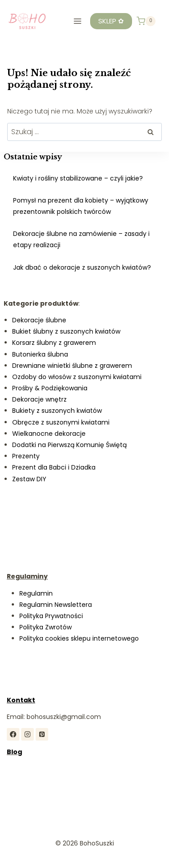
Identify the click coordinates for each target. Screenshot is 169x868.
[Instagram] (27, 734)
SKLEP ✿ (111, 21)
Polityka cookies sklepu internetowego (79, 638)
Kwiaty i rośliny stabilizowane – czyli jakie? (78, 178)
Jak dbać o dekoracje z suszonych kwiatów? (82, 267)
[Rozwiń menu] (77, 21)
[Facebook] (13, 734)
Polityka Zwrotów (46, 627)
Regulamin (36, 593)
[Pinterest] (42, 734)
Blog (14, 752)
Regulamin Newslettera (56, 605)
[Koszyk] (146, 21)
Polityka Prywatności (51, 616)
